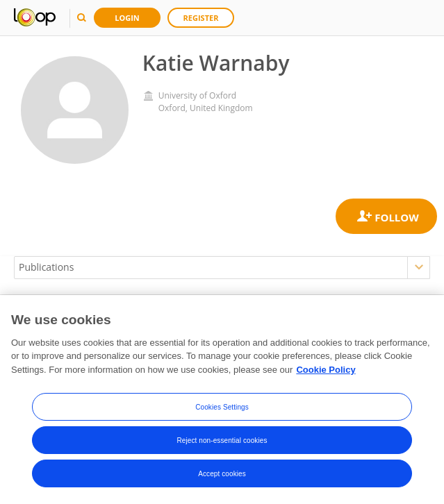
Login (127, 18)
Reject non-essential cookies (222, 441)
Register (201, 18)
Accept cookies (222, 474)
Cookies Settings (222, 408)
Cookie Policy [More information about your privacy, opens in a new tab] (326, 371)
